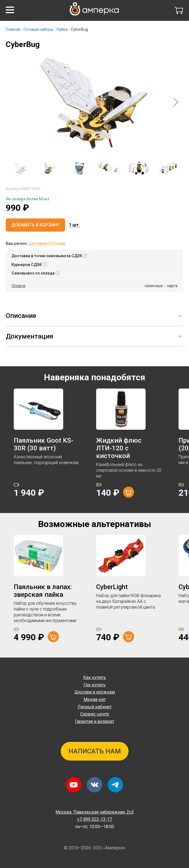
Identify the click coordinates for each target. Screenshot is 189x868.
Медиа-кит (95, 699)
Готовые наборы (38, 29)
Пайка (62, 29)
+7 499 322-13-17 (94, 819)
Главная (13, 29)
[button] (10, 10)
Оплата (18, 286)
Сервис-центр (95, 714)
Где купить (95, 685)
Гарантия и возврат (95, 721)
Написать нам (95, 751)
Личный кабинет (94, 707)
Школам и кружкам (95, 692)
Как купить (95, 677)
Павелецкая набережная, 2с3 (95, 812)
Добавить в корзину (35, 225)
